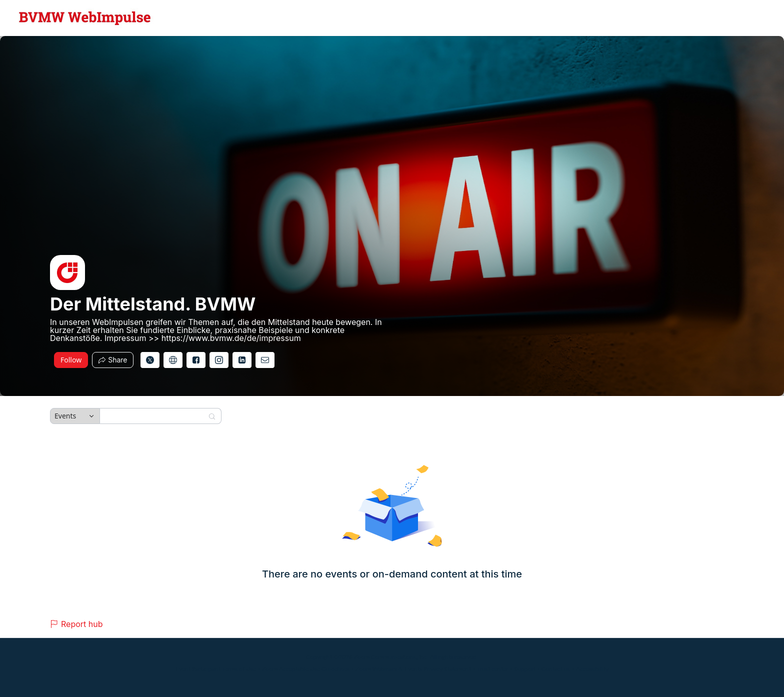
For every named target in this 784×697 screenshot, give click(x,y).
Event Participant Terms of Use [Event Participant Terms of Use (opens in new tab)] (216, 669)
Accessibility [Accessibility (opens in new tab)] (592, 669)
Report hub (76, 624)
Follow (71, 360)
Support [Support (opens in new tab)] (525, 669)
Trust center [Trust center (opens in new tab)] (492, 669)
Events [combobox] (65, 416)
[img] (67, 272)
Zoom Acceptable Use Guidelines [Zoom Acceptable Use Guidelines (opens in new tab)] (306, 669)
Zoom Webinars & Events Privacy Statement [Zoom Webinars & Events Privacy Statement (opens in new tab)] (413, 669)
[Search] (154, 416)
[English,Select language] (747, 18)
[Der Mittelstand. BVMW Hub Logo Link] (85, 18)
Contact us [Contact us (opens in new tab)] (556, 669)
